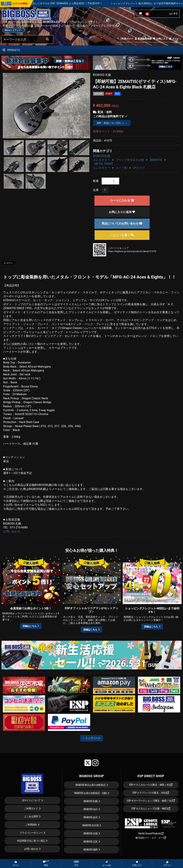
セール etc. (107, 863)
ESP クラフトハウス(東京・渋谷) (151, 793)
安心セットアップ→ (13, 30)
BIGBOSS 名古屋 (91, 825)
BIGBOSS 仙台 (90, 809)
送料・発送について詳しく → (112, 123)
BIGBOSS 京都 (90, 833)
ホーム (16, 864)
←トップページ (92, 738)
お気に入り (160, 39)
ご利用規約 (31, 825)
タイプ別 (121, 168)
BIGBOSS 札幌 (90, 801)
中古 (76, 864)
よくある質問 (31, 816)
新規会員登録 (143, 39)
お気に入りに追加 (122, 212)
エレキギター (102, 160)
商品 (46, 863)
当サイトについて (31, 800)
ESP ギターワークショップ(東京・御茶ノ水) (151, 801)
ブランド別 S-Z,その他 (130, 160)
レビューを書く (122, 235)
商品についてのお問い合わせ (122, 223)
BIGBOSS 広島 (90, 842)
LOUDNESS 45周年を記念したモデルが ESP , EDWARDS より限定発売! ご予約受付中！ (66, 3)
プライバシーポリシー (31, 833)
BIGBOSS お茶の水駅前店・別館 (90, 793)
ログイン (175, 39)
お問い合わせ (12, 532)
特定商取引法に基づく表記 (31, 841)
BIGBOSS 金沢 (90, 817)
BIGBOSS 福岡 (90, 850)
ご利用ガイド (125, 39)
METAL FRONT (104, 164)
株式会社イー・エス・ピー (151, 838)
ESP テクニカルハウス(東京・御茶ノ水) (151, 785)
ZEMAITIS (156, 160)
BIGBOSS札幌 (102, 156)
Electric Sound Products (151, 833)
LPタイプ (139, 168)
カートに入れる (122, 200)
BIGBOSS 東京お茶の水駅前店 (91, 785)
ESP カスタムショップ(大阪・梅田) (151, 808)
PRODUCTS (11, 50)
